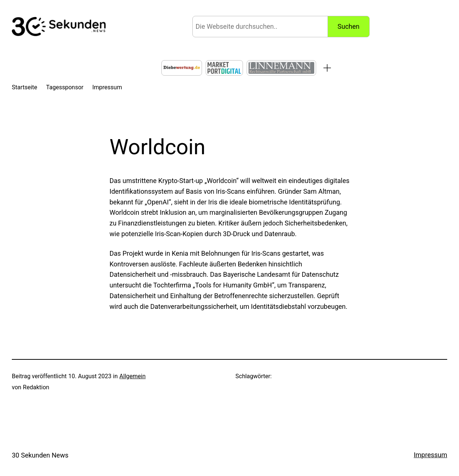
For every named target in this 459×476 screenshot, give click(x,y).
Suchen (348, 26)
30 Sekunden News (40, 455)
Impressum (430, 455)
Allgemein (132, 376)
